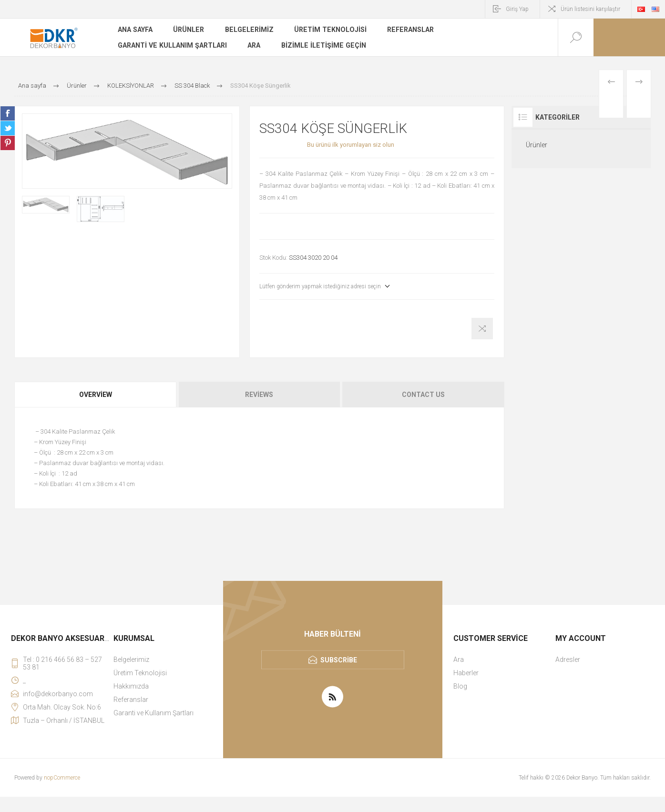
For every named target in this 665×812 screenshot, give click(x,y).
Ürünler (188, 30)
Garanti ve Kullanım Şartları (171, 45)
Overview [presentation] (96, 395)
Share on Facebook (8, 113)
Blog (460, 686)
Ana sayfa (135, 30)
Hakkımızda (131, 686)
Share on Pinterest (8, 143)
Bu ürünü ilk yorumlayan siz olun (351, 145)
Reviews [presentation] (259, 395)
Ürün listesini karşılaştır (590, 9)
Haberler (466, 673)
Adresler (568, 660)
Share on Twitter (8, 128)
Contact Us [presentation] (423, 395)
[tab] (96, 395)
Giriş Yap (517, 9)
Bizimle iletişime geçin (321, 45)
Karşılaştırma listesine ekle (482, 329)
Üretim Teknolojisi (328, 30)
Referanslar (407, 30)
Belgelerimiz (248, 30)
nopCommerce (62, 778)
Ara (252, 45)
